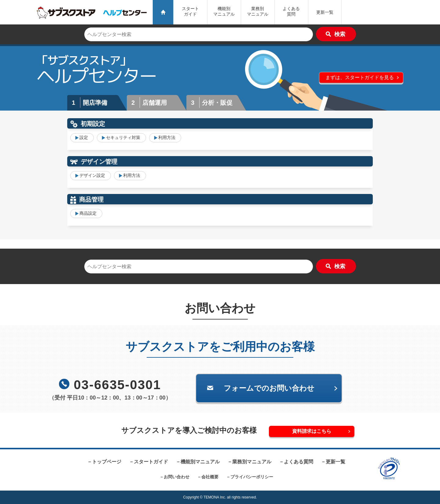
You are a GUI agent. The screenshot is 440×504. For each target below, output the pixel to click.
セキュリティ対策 (123, 137)
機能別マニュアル (200, 462)
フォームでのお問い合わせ (269, 388)
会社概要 (210, 477)
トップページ (107, 462)
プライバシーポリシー (252, 477)
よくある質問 (291, 11)
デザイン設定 (92, 175)
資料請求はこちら (312, 431)
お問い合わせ (177, 477)
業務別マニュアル (252, 462)
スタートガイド (190, 11)
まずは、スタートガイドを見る (360, 77)
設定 (84, 137)
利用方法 (167, 137)
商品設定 (88, 213)
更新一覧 (325, 12)
